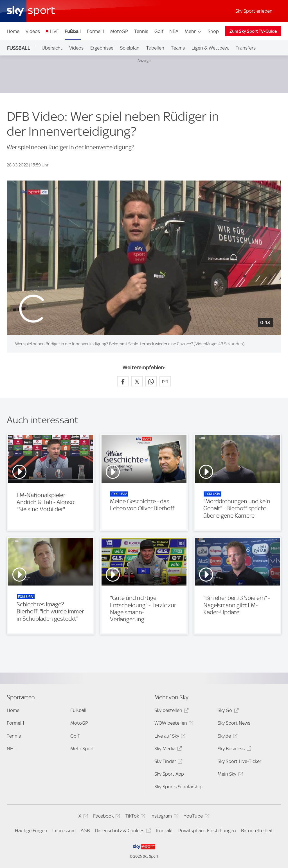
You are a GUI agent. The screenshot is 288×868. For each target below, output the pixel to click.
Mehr (193, 31)
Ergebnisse (102, 48)
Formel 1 (96, 31)
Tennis (141, 31)
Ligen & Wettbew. (210, 48)
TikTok (135, 817)
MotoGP (119, 31)
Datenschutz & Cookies (122, 832)
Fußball (73, 31)
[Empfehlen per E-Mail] (165, 381)
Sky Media (167, 750)
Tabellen (155, 48)
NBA (174, 31)
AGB (85, 831)
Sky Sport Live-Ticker (239, 761)
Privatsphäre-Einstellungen (207, 831)
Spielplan (130, 48)
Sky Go (227, 711)
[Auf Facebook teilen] (123, 381)
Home (13, 31)
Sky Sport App (169, 774)
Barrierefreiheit (257, 831)
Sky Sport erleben (254, 11)
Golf (159, 31)
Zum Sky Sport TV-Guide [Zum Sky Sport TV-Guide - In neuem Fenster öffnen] (253, 31)
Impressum (64, 831)
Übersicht (52, 48)
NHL (11, 749)
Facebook (106, 817)
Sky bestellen (171, 711)
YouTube (196, 817)
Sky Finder (168, 762)
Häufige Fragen (31, 831)
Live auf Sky (169, 737)
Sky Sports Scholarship (178, 787)
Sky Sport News (234, 723)
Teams (178, 48)
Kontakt (165, 831)
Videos (33, 31)
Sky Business (234, 750)
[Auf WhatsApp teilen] (151, 381)
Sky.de (227, 737)
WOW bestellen (173, 724)
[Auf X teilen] (137, 381)
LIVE (54, 31)
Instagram (164, 817)
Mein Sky (229, 775)
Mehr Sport (82, 749)
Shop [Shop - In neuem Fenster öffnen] (213, 31)
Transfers (246, 48)
